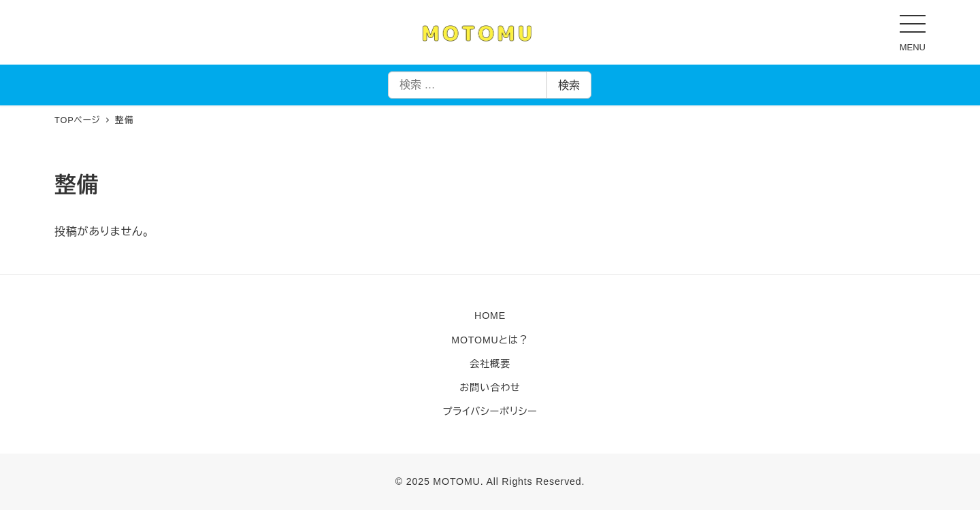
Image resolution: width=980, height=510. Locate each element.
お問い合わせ (490, 388)
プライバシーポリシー (490, 411)
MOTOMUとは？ (490, 340)
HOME (490, 316)
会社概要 (490, 364)
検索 (569, 85)
